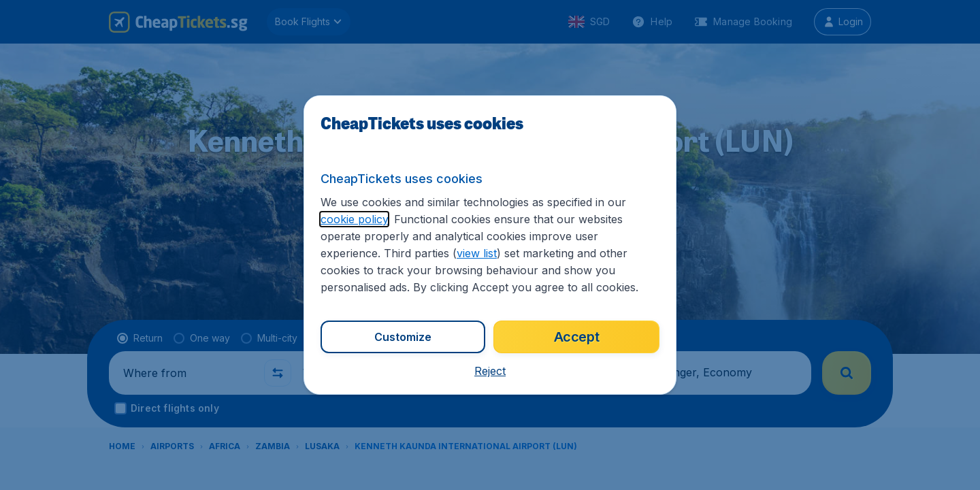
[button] (490, 371)
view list (477, 253)
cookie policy (354, 219)
